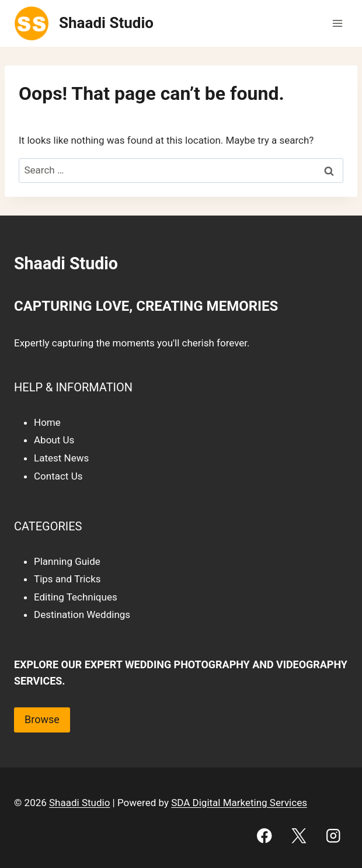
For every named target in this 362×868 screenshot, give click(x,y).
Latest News (61, 458)
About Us (54, 440)
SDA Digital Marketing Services (239, 803)
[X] (299, 836)
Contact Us (58, 476)
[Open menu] (337, 23)
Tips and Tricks (67, 579)
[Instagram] (333, 836)
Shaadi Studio (79, 803)
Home (47, 422)
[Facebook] (265, 836)
